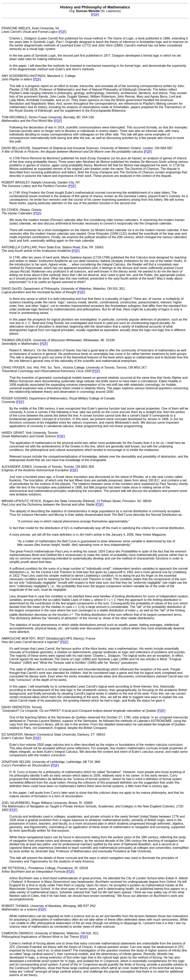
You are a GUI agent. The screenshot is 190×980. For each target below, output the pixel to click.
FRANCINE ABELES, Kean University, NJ (30, 30)
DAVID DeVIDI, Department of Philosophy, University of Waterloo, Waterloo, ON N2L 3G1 (63, 290)
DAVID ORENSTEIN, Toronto (80, 709)
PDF (95, 15)
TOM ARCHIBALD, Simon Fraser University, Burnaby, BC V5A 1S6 (48, 119)
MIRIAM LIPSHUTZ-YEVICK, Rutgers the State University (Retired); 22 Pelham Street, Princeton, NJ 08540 (76, 503)
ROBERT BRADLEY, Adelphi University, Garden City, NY (41, 184)
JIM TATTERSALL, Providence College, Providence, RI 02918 (45, 870)
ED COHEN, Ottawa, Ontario (22, 212)
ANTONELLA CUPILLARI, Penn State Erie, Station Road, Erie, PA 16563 (52, 249)
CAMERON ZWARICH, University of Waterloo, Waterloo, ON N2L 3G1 (50, 935)
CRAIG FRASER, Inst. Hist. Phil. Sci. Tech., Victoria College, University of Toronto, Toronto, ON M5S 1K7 (74, 369)
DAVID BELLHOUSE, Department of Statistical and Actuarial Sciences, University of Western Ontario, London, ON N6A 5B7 (87, 150)
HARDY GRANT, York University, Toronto (30, 434)
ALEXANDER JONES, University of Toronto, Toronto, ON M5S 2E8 (48, 468)
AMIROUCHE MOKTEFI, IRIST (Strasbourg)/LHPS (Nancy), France (49, 640)
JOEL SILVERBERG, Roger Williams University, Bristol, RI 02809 (93, 806)
